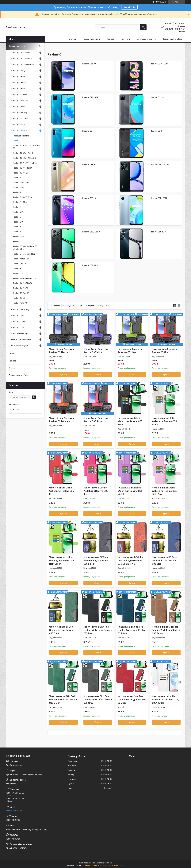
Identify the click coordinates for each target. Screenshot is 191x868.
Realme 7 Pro (19, 212)
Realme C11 (156, 97)
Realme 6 (17, 232)
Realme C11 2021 (90, 97)
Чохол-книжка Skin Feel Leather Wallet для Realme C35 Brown (166, 630)
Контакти (125, 39)
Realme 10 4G (19, 178)
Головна (72, 39)
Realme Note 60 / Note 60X (25, 278)
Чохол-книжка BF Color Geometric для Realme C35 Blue (165, 560)
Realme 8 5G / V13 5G (22, 197)
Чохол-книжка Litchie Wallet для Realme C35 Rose (96, 491)
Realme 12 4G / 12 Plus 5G (24, 158)
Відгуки (12, 368)
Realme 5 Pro (19, 236)
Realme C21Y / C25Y (159, 64)
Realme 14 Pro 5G (21, 288)
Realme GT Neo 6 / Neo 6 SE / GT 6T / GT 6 (26, 248)
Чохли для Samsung (20, 309)
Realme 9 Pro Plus (21, 183)
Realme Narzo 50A (21, 259)
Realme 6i (17, 227)
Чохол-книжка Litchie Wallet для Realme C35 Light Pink (164, 491)
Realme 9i (17, 192)
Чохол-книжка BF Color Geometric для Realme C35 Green (62, 630)
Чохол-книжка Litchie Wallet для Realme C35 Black (130, 421)
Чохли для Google (19, 71)
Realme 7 (17, 217)
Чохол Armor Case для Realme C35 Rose (96, 420)
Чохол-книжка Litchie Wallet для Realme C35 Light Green (61, 560)
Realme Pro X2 (19, 264)
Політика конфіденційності (114, 865)
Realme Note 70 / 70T (22, 303)
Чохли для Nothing (19, 113)
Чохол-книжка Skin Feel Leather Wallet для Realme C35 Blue (132, 630)
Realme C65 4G (157, 232)
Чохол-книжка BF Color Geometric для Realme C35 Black (96, 560)
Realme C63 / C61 (90, 232)
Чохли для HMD (18, 77)
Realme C (17, 141)
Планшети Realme (21, 136)
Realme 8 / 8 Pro (20, 202)
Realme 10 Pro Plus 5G (23, 168)
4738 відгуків (161, 2)
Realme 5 (17, 241)
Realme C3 (87, 131)
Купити (63, 374)
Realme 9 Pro (19, 188)
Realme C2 (155, 131)
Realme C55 (88, 198)
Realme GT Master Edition (24, 254)
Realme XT (18, 269)
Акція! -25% (129, 7)
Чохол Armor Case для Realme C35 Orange (61, 420)
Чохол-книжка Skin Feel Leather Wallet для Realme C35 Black (98, 630)
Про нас (110, 39)
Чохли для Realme (19, 131)
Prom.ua (109, 863)
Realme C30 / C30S (159, 198)
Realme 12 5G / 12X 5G (23, 153)
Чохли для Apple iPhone (21, 59)
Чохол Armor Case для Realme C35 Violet (96, 351)
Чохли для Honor (18, 83)
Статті (12, 354)
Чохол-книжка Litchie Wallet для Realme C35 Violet (130, 491)
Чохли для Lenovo (19, 95)
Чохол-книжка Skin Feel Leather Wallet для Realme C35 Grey (98, 700)
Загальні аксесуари (20, 346)
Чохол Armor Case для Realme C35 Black (61, 351)
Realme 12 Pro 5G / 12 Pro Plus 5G (26, 147)
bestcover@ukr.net (14, 811)
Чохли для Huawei (19, 89)
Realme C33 (88, 165)
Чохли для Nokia (18, 107)
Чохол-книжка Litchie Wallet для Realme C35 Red (61, 491)
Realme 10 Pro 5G (21, 173)
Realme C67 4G (89, 265)
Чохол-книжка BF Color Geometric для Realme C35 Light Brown (130, 560)
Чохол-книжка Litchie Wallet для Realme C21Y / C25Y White (166, 700)
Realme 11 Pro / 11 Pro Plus (25, 163)
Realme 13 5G (19, 298)
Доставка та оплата (146, 39)
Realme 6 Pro (19, 222)
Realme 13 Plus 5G (21, 293)
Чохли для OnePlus (19, 119)
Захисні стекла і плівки (21, 339)
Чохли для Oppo (18, 125)
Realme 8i (17, 207)
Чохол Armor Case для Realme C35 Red (164, 351)
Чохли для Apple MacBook (22, 65)
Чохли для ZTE (17, 327)
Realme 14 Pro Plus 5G (23, 283)
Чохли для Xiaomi (19, 322)
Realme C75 (18, 273)
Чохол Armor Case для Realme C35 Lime (130, 351)
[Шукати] (143, 27)
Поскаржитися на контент (92, 865)
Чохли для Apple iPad (20, 53)
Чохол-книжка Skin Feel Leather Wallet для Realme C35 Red (132, 700)
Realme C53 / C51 (158, 165)
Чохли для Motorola (20, 101)
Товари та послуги (91, 39)
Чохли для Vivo (17, 315)
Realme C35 (88, 64)
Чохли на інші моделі (20, 334)
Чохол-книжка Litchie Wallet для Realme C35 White (164, 421)
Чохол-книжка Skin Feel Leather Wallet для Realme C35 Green (63, 700)
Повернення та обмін (172, 39)
